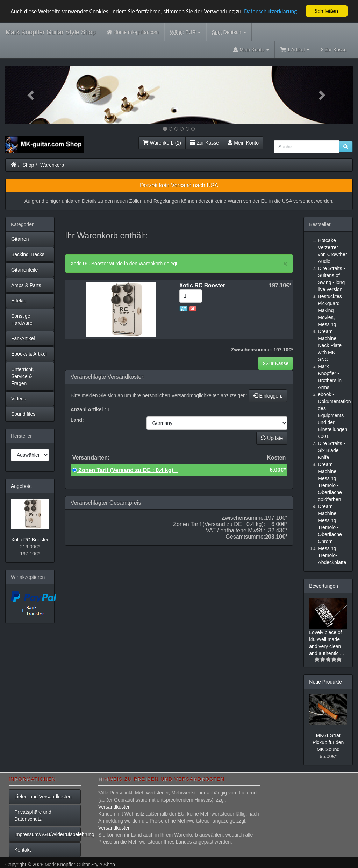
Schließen (327, 11)
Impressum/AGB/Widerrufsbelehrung (48, 834)
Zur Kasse (334, 50)
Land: (77, 420)
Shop (28, 165)
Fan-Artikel (23, 338)
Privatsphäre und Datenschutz (33, 815)
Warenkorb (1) (162, 143)
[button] (31, 95)
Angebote (21, 486)
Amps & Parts (26, 285)
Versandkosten (114, 807)
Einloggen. (268, 396)
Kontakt (23, 850)
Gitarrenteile (24, 270)
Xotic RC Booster (30, 540)
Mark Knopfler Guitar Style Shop (51, 32)
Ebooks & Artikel (29, 354)
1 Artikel (295, 50)
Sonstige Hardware (22, 320)
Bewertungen (324, 586)
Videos (19, 399)
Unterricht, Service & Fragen (23, 376)
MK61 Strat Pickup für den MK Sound (328, 742)
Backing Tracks (28, 254)
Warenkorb (52, 165)
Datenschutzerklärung (270, 11)
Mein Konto (243, 143)
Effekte (19, 301)
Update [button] (272, 438)
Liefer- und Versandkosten (43, 797)
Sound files (23, 414)
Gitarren (20, 239)
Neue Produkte (325, 682)
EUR (185, 32)
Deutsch (229, 32)
